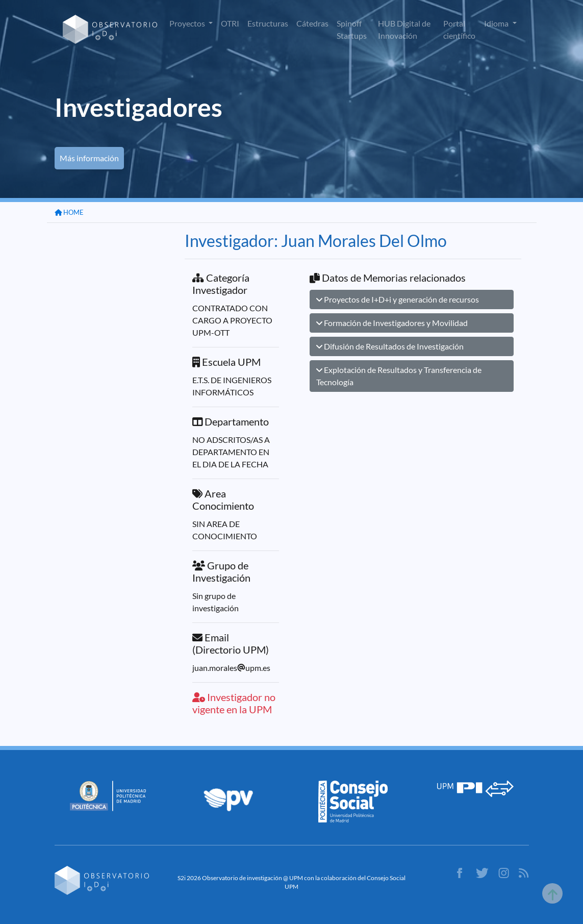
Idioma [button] (497, 23)
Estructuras (268, 23)
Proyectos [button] (188, 23)
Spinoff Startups (352, 29)
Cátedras (312, 23)
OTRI (230, 23)
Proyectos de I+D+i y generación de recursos (398, 299)
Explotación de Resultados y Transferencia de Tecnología (399, 376)
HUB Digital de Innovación (404, 29)
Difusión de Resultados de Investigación (390, 346)
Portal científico (459, 29)
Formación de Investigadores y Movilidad (392, 323)
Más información (89, 158)
